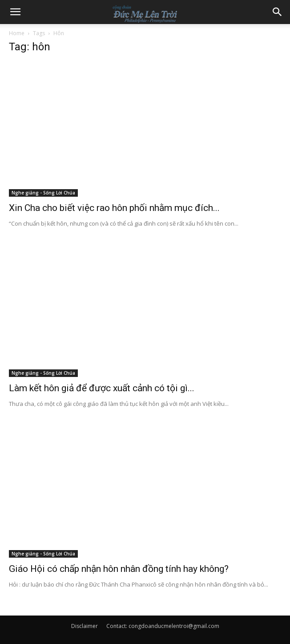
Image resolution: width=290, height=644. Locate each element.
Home (17, 33)
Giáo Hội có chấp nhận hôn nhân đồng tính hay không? (119, 569)
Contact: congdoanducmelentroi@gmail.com (163, 626)
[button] (15, 12)
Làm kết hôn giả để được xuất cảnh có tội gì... (102, 388)
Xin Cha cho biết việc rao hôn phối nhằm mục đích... (114, 208)
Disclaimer (85, 626)
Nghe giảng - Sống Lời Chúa (43, 193)
